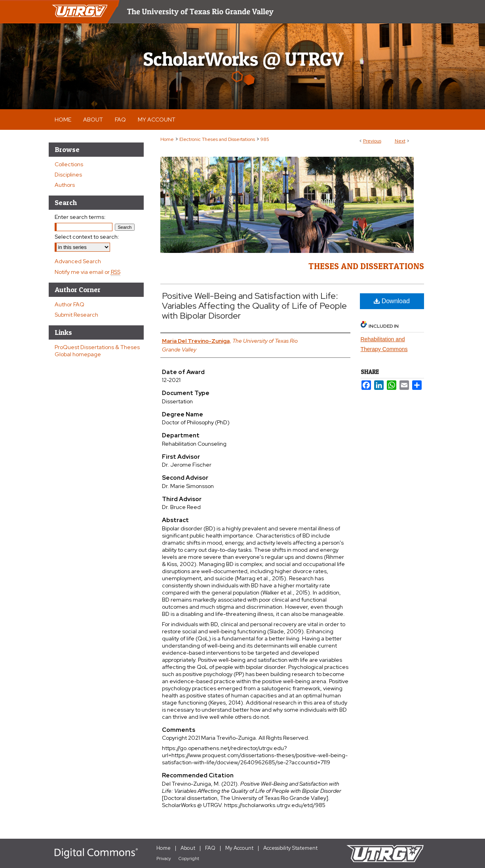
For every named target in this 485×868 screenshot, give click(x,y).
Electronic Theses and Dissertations (217, 139)
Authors (65, 185)
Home (167, 139)
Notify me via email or (87, 272)
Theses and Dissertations (366, 266)
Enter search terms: (80, 217)
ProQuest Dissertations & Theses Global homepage (97, 351)
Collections (69, 164)
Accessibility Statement (290, 848)
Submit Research (76, 315)
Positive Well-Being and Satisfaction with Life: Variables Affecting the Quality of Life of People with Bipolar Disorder (254, 306)
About (188, 848)
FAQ (210, 848)
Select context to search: (87, 237)
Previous (372, 141)
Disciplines (68, 175)
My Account (239, 848)
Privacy (164, 859)
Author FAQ (69, 304)
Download (392, 301)
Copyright (189, 859)
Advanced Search (78, 261)
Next (400, 141)
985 (265, 139)
